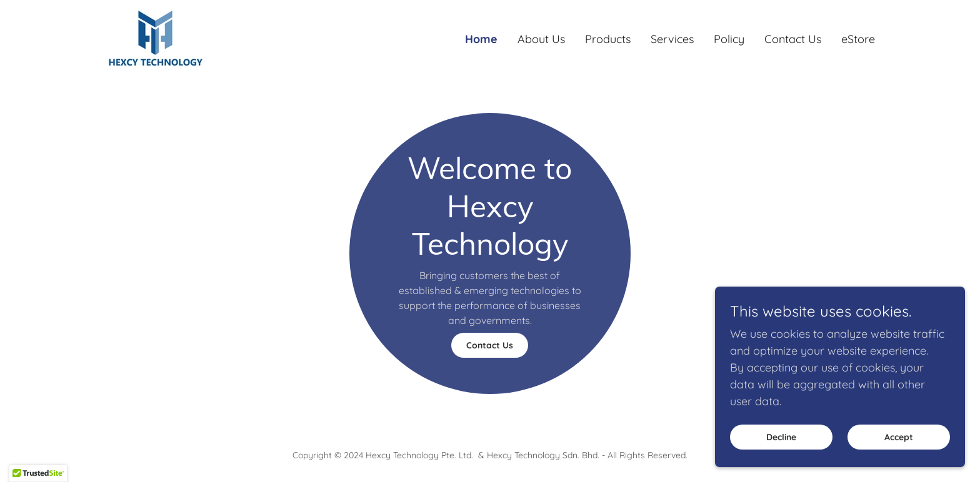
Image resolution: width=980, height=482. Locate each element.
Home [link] (481, 39)
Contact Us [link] (793, 39)
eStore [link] (858, 39)
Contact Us (490, 345)
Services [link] (672, 39)
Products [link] (608, 39)
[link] (157, 38)
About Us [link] (541, 39)
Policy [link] (729, 39)
